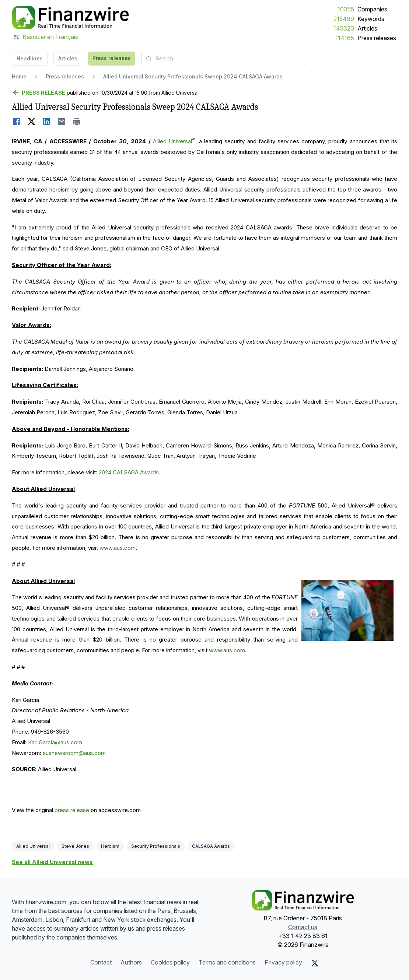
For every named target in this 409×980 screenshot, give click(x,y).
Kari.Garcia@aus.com (55, 742)
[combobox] (224, 59)
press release (72, 810)
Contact (101, 962)
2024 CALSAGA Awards (129, 472)
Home (19, 76)
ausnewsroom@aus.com (74, 753)
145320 (344, 28)
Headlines (30, 58)
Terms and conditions (227, 962)
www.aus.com (118, 548)
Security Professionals (156, 846)
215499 (344, 19)
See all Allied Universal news (52, 862)
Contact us (303, 927)
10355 (346, 9)
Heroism (110, 846)
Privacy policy (283, 962)
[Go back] (39, 93)
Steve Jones (75, 846)
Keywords (371, 19)
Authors (131, 962)
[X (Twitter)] (315, 963)
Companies (372, 9)
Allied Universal (174, 141)
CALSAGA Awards (211, 846)
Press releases (377, 38)
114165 (345, 38)
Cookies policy (170, 962)
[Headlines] (70, 18)
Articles (367, 28)
